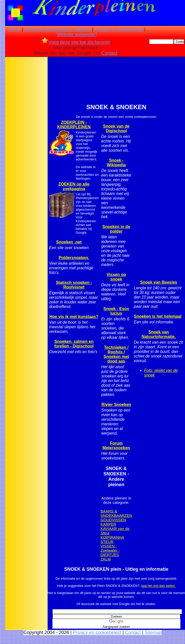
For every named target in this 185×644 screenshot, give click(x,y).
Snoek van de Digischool (116, 129)
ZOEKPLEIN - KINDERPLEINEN (74, 125)
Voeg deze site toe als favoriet (76, 42)
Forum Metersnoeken (116, 446)
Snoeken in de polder (116, 229)
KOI (104, 537)
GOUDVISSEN (113, 520)
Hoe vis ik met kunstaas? (74, 317)
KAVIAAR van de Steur (115, 531)
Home (15, 29)
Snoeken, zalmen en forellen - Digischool (74, 344)
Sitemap (153, 632)
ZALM (106, 559)
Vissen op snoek (116, 277)
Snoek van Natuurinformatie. (159, 334)
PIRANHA (116, 537)
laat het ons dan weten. (158, 586)
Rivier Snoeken (116, 405)
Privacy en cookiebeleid (119, 29)
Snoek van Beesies (159, 282)
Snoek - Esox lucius (116, 311)
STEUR (107, 542)
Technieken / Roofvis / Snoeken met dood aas (116, 354)
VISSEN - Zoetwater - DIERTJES (110, 550)
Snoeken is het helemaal (158, 316)
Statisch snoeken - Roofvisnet (74, 285)
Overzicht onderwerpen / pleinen (58, 29)
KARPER (108, 524)
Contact (109, 53)
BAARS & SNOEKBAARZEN (116, 513)
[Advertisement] (26, 139)
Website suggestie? (77, 35)
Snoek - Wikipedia (116, 163)
